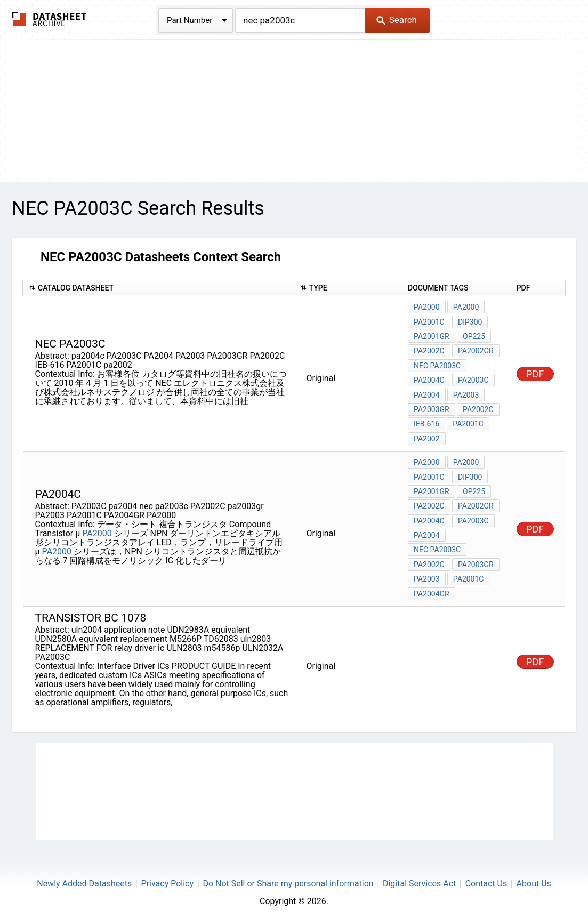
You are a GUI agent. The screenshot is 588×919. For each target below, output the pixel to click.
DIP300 (470, 321)
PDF (535, 373)
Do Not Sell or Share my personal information (288, 880)
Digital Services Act (419, 880)
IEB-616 (426, 422)
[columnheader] (159, 288)
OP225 (474, 336)
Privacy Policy (168, 880)
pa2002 (427, 437)
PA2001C (429, 321)
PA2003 (466, 393)
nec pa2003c (437, 365)
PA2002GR (476, 350)
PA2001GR (432, 336)
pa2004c (429, 379)
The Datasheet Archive (49, 19)
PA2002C (429, 350)
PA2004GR (432, 590)
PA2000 (427, 307)
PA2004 (427, 393)
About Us (534, 880)
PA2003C (473, 379)
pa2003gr (476, 561)
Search (396, 20)
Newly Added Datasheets (84, 880)
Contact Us (486, 880)
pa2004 (427, 532)
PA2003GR (432, 408)
